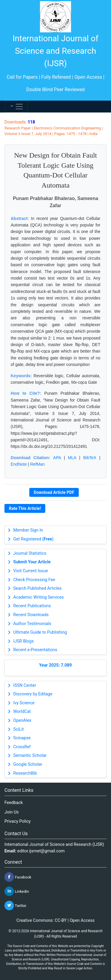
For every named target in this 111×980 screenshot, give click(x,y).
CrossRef (22, 747)
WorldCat (22, 712)
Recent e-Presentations (35, 650)
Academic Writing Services (39, 597)
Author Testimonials (32, 624)
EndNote (19, 464)
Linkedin (17, 891)
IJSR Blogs (24, 641)
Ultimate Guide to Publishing (40, 632)
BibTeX (90, 458)
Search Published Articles (37, 588)
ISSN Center (25, 685)
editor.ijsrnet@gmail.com (41, 851)
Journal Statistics (30, 553)
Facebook (18, 877)
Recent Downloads (31, 615)
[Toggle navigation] (16, 107)
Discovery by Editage (33, 694)
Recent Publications (32, 606)
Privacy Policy (18, 821)
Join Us (12, 812)
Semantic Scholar (30, 755)
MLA (72, 458)
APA (57, 458)
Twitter (15, 906)
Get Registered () (33, 539)
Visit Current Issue (31, 571)
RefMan (37, 464)
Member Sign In (28, 530)
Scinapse (22, 738)
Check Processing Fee (34, 580)
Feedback (14, 803)
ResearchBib (25, 773)
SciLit (19, 729)
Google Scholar (28, 764)
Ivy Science (24, 703)
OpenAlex (22, 720)
